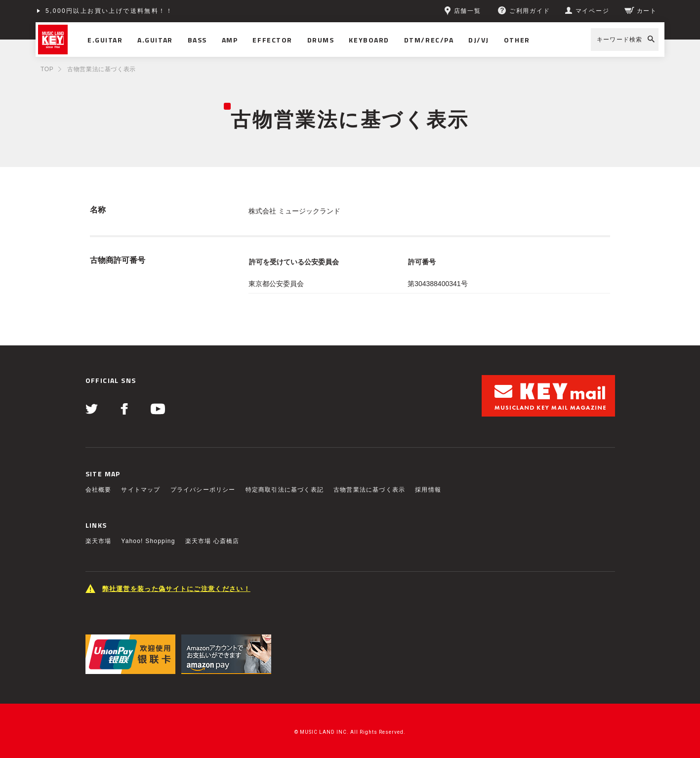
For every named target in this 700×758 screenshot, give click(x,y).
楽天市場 (99, 541)
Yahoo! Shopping (148, 541)
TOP (47, 69)
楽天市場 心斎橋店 (212, 541)
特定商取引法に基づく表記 (285, 490)
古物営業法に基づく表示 (369, 490)
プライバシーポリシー (203, 490)
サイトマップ (141, 490)
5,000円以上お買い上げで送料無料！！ (109, 11)
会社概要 (99, 490)
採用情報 (428, 490)
